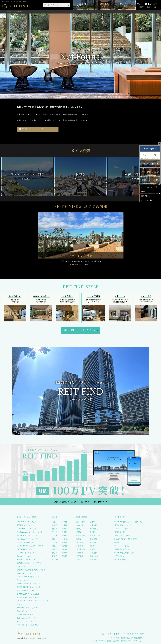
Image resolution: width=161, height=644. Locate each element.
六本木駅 (80, 525)
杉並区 (64, 549)
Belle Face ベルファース (26, 618)
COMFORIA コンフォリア (26, 529)
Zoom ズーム (22, 611)
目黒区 (64, 532)
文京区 (55, 536)
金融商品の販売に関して (124, 549)
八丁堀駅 (80, 556)
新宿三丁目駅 (95, 536)
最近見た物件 (145, 156)
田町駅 (79, 539)
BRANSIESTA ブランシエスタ (28, 594)
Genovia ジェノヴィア (25, 580)
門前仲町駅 (94, 529)
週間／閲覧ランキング (123, 525)
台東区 (64, 536)
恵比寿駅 (93, 525)
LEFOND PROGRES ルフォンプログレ (31, 546)
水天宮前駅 (81, 549)
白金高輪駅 (81, 536)
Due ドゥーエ (22, 567)
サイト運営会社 (120, 560)
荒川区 (64, 546)
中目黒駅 (93, 553)
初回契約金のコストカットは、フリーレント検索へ (79, 502)
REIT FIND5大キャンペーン (80, 330)
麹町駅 (92, 546)
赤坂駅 (79, 529)
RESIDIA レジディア (24, 525)
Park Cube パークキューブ (27, 539)
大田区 (55, 543)
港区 (54, 522)
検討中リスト (120, 543)
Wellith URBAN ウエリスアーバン (29, 608)
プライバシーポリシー (123, 546)
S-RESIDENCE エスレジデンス (28, 577)
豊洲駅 (92, 532)
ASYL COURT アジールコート (28, 598)
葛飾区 (64, 556)
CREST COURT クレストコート (29, 587)
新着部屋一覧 (120, 532)
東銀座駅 (80, 553)
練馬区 (64, 553)
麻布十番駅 (81, 522)
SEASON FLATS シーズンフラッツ (30, 563)
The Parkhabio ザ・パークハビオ (29, 532)
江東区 (64, 525)
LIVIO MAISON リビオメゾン (28, 615)
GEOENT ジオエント (25, 622)
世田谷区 (65, 539)
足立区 (55, 556)
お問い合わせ (120, 556)
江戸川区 (56, 560)
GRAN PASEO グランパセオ (27, 573)
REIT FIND (10, 12)
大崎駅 (92, 549)
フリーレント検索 (121, 529)
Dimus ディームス (24, 556)
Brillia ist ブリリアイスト (26, 560)
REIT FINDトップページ (32, 134)
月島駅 (79, 560)
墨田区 (55, 539)
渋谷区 (55, 525)
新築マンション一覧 (122, 536)
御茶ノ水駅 (94, 556)
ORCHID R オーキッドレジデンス (29, 553)
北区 (54, 546)
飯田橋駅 (93, 539)
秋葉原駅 (93, 560)
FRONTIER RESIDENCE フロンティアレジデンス (32, 603)
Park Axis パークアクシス (27, 522)
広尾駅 (79, 532)
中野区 (55, 549)
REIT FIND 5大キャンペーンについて (128, 522)
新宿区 (55, 529)
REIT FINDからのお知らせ (124, 553)
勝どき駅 (80, 543)
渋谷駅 (92, 522)
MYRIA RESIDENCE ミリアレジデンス (31, 570)
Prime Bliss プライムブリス (27, 625)
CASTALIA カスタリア (25, 549)
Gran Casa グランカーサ (26, 591)
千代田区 (65, 529)
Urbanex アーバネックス (26, 543)
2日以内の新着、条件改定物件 (126, 539)
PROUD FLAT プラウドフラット (29, 536)
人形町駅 (80, 546)
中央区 (64, 522)
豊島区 (64, 543)
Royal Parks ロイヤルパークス (28, 584)
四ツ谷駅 (93, 543)
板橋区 (55, 553)
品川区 (55, 532)
